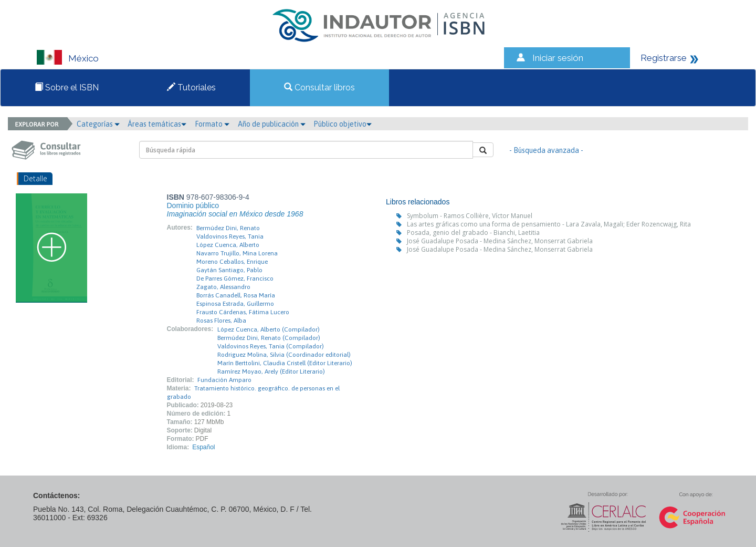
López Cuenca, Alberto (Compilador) (269, 329)
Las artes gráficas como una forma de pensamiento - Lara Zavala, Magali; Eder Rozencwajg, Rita (549, 224)
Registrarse (664, 58)
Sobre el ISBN (67, 87)
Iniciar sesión (558, 58)
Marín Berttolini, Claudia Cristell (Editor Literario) (285, 363)
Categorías (98, 124)
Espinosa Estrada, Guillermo (235, 304)
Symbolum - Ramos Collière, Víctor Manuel (470, 216)
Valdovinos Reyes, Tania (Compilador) (271, 346)
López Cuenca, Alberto (228, 245)
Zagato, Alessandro (223, 287)
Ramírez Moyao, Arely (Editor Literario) (271, 371)
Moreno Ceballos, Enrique (232, 262)
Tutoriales (191, 87)
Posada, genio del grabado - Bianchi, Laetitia (473, 233)
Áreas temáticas (157, 124)
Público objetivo (343, 124)
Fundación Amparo (224, 380)
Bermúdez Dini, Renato (228, 228)
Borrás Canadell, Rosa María (236, 295)
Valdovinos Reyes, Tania (230, 236)
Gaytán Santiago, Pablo (229, 270)
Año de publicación (272, 124)
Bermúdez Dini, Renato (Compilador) (269, 338)
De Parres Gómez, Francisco (235, 278)
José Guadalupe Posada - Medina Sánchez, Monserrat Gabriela (500, 241)
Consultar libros (319, 87)
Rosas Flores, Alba (221, 321)
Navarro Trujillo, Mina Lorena (237, 253)
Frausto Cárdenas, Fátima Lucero (243, 312)
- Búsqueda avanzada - (546, 150)
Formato (212, 124)
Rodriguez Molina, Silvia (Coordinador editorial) (284, 355)
